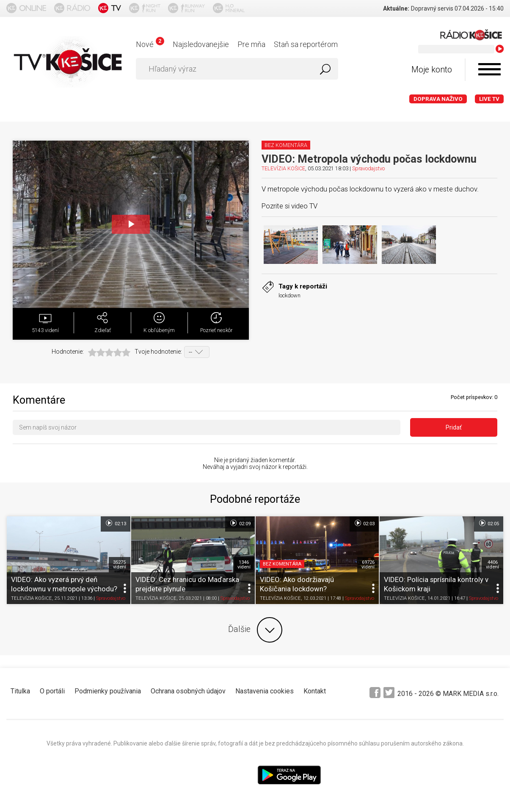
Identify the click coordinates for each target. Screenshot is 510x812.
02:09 (240, 523)
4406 (492, 565)
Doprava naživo (438, 99)
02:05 (489, 523)
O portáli (52, 691)
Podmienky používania (108, 691)
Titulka (20, 691)
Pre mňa (251, 44)
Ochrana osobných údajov (188, 691)
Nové (150, 44)
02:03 (364, 523)
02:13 (115, 523)
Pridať (454, 427)
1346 (244, 565)
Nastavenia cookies (265, 691)
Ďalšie (255, 630)
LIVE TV (489, 99)
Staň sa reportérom (306, 44)
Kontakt (315, 691)
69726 (368, 565)
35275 (120, 565)
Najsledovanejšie (201, 44)
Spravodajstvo (368, 168)
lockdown (289, 295)
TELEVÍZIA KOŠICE (283, 168)
